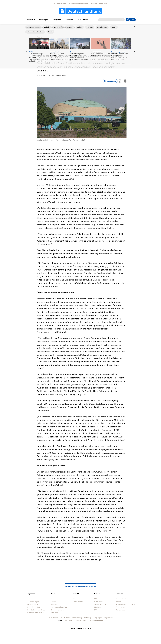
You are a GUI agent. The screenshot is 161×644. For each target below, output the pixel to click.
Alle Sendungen (33, 602)
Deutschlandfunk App (59, 607)
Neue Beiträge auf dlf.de (36, 610)
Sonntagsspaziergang (43, 27)
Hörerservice (78, 599)
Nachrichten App (57, 610)
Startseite (29, 27)
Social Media (78, 602)
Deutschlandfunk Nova (99, 4)
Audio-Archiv (83, 20)
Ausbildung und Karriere (125, 604)
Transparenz (121, 607)
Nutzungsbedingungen (93, 618)
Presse (118, 602)
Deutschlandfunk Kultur (79, 4)
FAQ (96, 599)
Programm (57, 20)
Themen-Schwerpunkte (35, 613)
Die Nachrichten (33, 604)
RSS (96, 610)
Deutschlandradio (60, 4)
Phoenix (78, 620)
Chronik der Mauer (96, 620)
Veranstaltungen (101, 604)
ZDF (71, 620)
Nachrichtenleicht (33, 607)
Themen (30, 20)
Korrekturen (120, 610)
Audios (53, 602)
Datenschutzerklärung (73, 618)
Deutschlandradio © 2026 (81, 628)
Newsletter (98, 602)
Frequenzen (55, 613)
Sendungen (44, 20)
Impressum (109, 618)
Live (131, 20)
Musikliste (98, 607)
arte (85, 620)
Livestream (55, 599)
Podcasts (70, 20)
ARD (65, 620)
